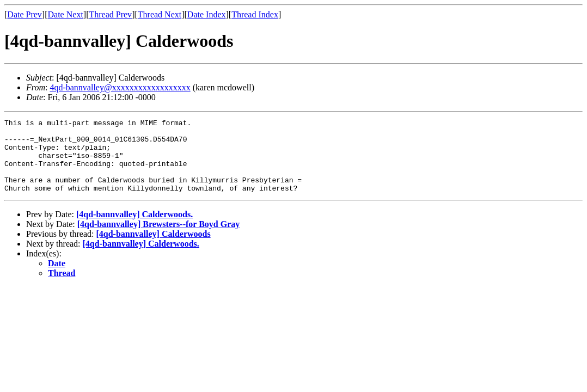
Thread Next (160, 14)
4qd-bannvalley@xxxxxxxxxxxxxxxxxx (120, 87)
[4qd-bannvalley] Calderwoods (153, 249)
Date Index (207, 14)
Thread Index (255, 14)
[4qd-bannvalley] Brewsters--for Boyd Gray (159, 239)
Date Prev (25, 14)
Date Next (66, 14)
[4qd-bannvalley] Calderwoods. (134, 229)
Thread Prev (110, 14)
